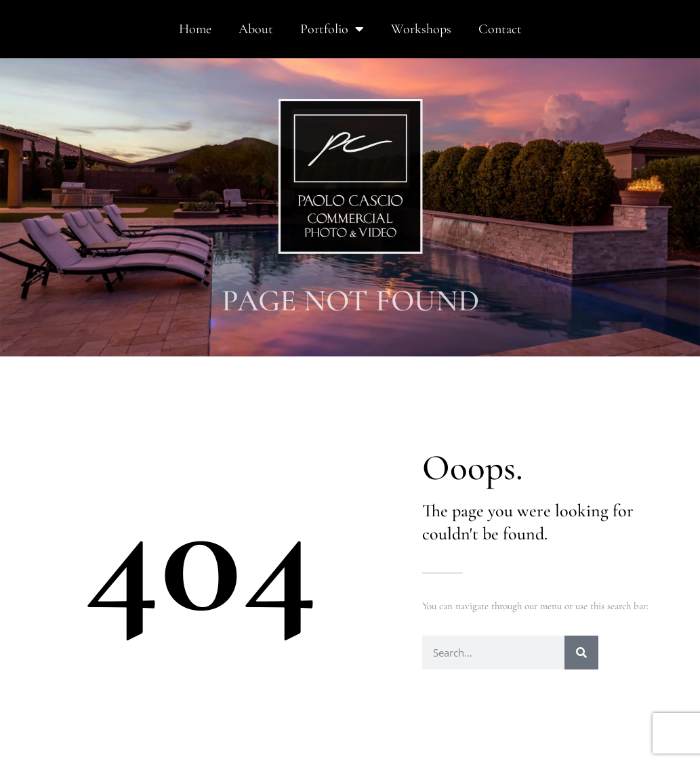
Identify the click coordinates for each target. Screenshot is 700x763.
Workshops (421, 29)
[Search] (581, 653)
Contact (500, 29)
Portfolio (332, 29)
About (256, 29)
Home (195, 29)
